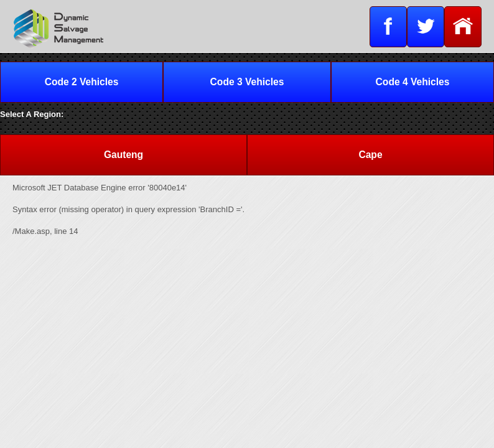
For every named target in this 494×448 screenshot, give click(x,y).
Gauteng (124, 155)
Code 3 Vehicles (247, 82)
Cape (370, 155)
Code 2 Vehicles (82, 82)
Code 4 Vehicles (413, 82)
